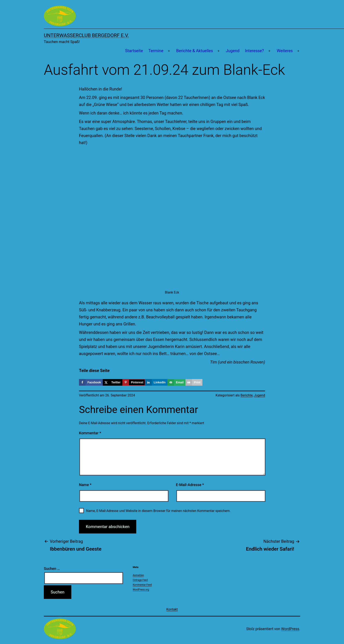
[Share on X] (113, 382)
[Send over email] (176, 382)
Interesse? (254, 51)
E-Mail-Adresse (190, 485)
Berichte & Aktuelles (195, 51)
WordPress (290, 629)
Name (85, 485)
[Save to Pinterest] (134, 382)
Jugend (233, 51)
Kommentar (90, 433)
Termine (156, 51)
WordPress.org (141, 590)
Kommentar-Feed (142, 585)
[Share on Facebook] (91, 382)
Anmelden (138, 575)
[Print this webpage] (194, 382)
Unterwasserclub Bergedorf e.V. (86, 35)
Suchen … (52, 569)
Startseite (134, 51)
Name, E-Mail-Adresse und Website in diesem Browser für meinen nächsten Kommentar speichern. (158, 511)
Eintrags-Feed (140, 580)
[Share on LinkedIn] (156, 382)
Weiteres (285, 51)
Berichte (247, 395)
